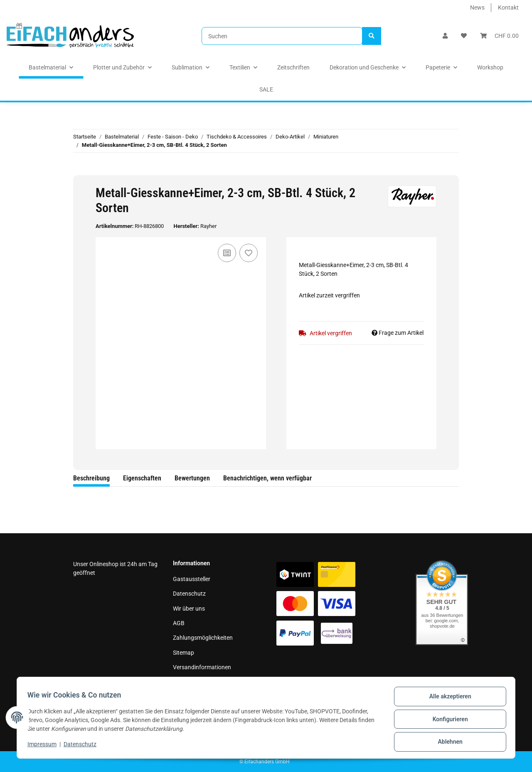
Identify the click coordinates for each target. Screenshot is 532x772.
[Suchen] (282, 36)
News (477, 7)
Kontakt (508, 7)
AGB (179, 623)
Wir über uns (189, 609)
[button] (445, 36)
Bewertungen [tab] (192, 478)
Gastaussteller (192, 579)
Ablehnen (447, 742)
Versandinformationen (202, 667)
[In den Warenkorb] (80, 171)
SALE (266, 89)
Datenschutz (189, 594)
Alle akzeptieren (447, 699)
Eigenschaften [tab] (142, 478)
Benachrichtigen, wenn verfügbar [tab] (267, 478)
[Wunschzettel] (464, 36)
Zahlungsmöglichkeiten (203, 638)
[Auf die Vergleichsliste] (227, 253)
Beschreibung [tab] (91, 478)
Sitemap (183, 653)
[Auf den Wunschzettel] (249, 253)
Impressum (187, 682)
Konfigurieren (447, 721)
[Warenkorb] (499, 36)
